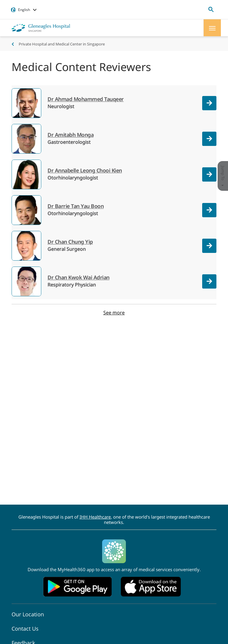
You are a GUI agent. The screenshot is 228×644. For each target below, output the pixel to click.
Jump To (223, 176)
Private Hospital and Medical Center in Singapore (62, 44)
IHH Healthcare (95, 517)
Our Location (28, 614)
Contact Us (25, 629)
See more (114, 313)
